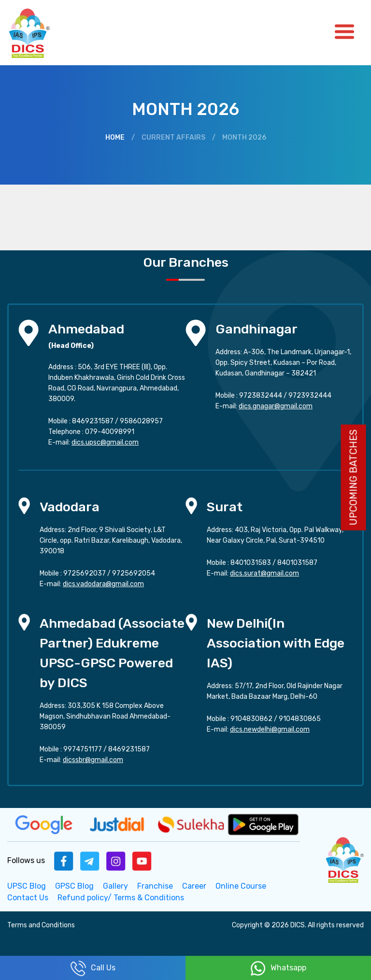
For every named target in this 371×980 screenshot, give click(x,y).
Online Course (241, 886)
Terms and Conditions (41, 925)
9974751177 (83, 749)
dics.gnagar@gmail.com (276, 406)
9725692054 (134, 573)
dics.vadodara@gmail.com (103, 584)
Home (115, 137)
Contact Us (28, 898)
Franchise (155, 886)
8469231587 (93, 421)
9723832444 (261, 396)
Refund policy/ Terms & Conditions (121, 898)
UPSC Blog (27, 886)
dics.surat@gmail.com (264, 573)
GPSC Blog (74, 886)
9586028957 (141, 421)
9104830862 (251, 719)
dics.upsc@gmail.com (105, 442)
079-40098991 (110, 432)
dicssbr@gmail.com (93, 760)
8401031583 (251, 563)
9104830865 (300, 719)
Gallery (115, 886)
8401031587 (297, 563)
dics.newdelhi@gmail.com (270, 729)
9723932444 (310, 396)
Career (194, 886)
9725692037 (85, 573)
